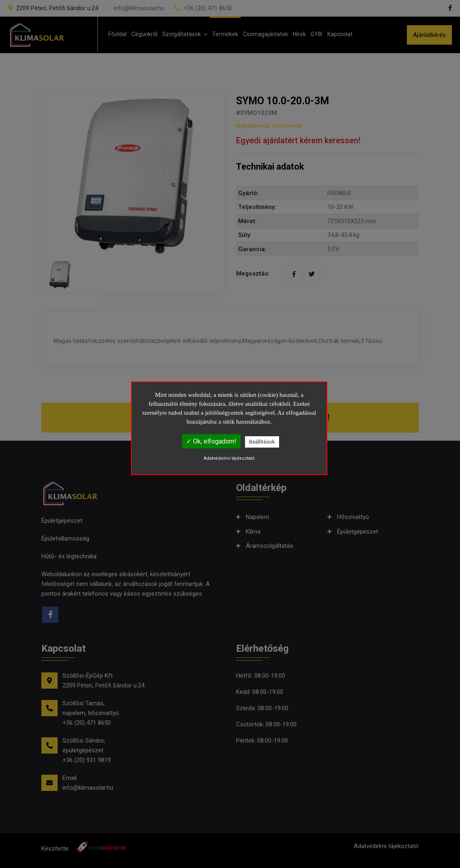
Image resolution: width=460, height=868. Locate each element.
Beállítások (262, 442)
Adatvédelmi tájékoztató (229, 458)
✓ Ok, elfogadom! (211, 441)
